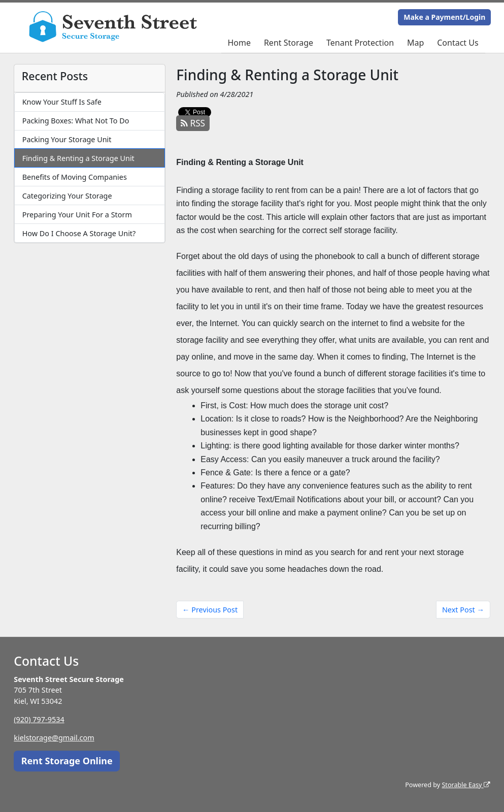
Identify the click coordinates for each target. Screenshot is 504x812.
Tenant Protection (360, 43)
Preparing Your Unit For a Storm (77, 215)
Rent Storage (289, 43)
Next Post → (463, 610)
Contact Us (458, 43)
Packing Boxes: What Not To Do (76, 121)
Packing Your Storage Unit (67, 139)
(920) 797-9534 (39, 719)
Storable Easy (466, 785)
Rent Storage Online (67, 761)
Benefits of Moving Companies (75, 177)
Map (415, 43)
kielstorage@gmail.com (54, 738)
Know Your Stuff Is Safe (62, 102)
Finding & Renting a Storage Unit (78, 158)
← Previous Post (210, 610)
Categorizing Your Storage (67, 196)
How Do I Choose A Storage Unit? (79, 233)
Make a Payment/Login (444, 17)
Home (239, 43)
